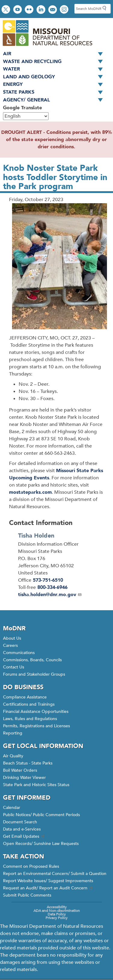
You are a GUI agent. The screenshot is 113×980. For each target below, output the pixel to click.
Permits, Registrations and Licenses (36, 726)
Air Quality (13, 756)
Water (55, 69)
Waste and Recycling (55, 62)
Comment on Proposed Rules (31, 866)
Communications (19, 653)
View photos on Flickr (30, 10)
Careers (10, 645)
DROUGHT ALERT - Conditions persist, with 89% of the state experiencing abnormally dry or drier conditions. (57, 140)
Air (55, 54)
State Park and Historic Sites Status (36, 785)
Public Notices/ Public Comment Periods (41, 815)
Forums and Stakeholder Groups (34, 674)
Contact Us (14, 667)
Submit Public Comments (27, 895)
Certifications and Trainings (29, 704)
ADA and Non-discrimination (57, 911)
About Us (12, 638)
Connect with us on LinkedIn (42, 10)
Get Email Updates (24, 836)
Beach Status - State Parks (28, 763)
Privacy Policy (56, 918)
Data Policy (57, 914)
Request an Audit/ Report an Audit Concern (48, 888)
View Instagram (65, 10)
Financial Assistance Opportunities (36, 712)
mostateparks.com (30, 492)
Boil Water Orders (20, 770)
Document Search (20, 822)
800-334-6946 (52, 587)
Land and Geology (55, 77)
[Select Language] (26, 116)
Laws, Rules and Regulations (30, 719)
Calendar (12, 808)
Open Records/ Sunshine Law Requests (41, 844)
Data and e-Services (22, 829)
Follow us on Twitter (7, 10)
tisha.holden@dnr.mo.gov (50, 595)
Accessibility (57, 907)
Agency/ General (55, 100)
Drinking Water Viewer (24, 778)
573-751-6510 (48, 580)
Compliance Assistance (25, 697)
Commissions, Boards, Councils (32, 660)
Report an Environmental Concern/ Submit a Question (55, 874)
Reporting (13, 733)
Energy (55, 85)
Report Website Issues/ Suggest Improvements (48, 881)
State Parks (55, 92)
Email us (53, 10)
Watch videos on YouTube (18, 10)
